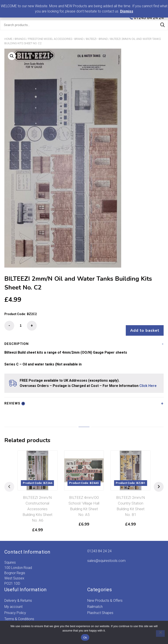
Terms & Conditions (19, 615)
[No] (158, 633)
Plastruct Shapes (100, 608)
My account (13, 602)
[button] (12, 56)
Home (8, 39)
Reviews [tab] (15, 399)
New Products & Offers (105, 596)
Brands (20, 39)
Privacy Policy (15, 608)
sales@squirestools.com (106, 556)
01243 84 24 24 (99, 547)
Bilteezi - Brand (97, 39)
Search (163, 25)
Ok (85, 638)
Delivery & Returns (18, 596)
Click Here (148, 381)
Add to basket (143, 326)
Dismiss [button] (127, 11)
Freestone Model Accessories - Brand (56, 39)
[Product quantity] (21, 326)
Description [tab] (17, 339)
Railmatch (95, 602)
